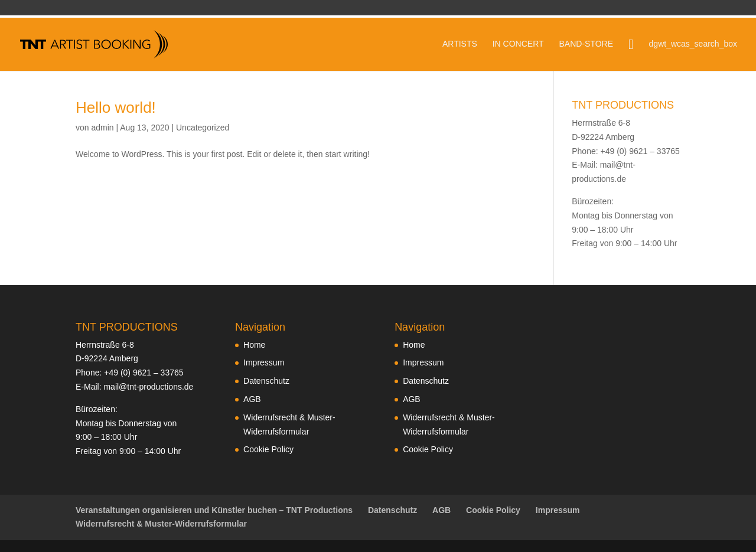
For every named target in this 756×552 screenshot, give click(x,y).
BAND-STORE (586, 44)
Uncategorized (203, 128)
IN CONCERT (518, 44)
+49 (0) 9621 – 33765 (144, 373)
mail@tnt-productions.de (148, 387)
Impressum (264, 362)
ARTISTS (460, 44)
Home (254, 345)
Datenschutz (266, 381)
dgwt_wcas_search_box (693, 44)
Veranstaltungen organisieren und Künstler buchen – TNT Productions (214, 510)
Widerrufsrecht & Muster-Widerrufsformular (161, 524)
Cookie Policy (268, 449)
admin (102, 128)
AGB (252, 399)
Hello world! (116, 107)
